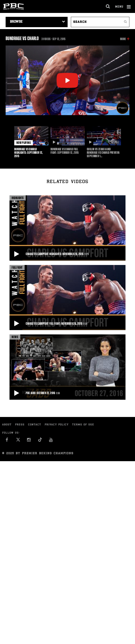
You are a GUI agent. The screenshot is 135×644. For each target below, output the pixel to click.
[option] (31, 142)
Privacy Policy (57, 425)
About (7, 425)
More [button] (123, 39)
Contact (35, 425)
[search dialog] (108, 6)
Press (20, 425)
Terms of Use (83, 425)
